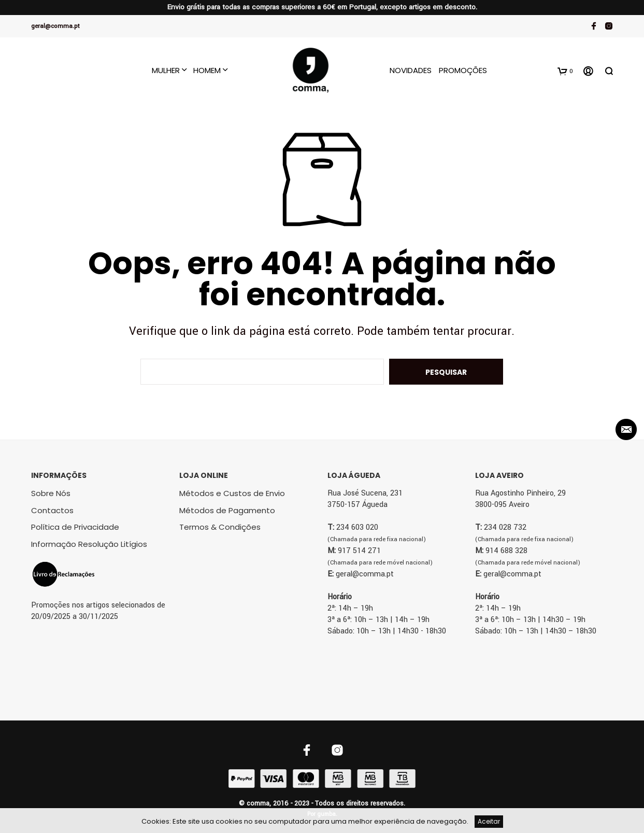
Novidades (411, 70)
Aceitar (489, 821)
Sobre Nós (51, 493)
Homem (207, 70)
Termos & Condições (220, 527)
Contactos (52, 510)
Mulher (166, 70)
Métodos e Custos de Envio (232, 493)
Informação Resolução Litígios (89, 544)
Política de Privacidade (75, 527)
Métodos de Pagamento (227, 510)
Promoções (463, 70)
